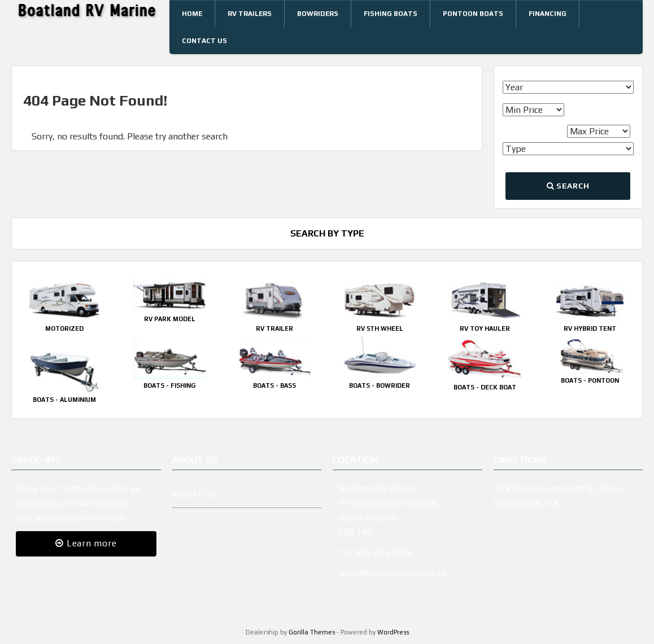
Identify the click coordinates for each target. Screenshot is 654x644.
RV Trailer (274, 328)
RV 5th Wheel (380, 328)
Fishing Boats (391, 14)
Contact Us (204, 41)
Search (568, 186)
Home (192, 14)
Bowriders (318, 14)
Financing (548, 14)
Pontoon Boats (473, 14)
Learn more (86, 543)
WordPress (393, 632)
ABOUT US (194, 494)
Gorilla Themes (312, 632)
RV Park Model (170, 319)
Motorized (64, 328)
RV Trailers (250, 14)
